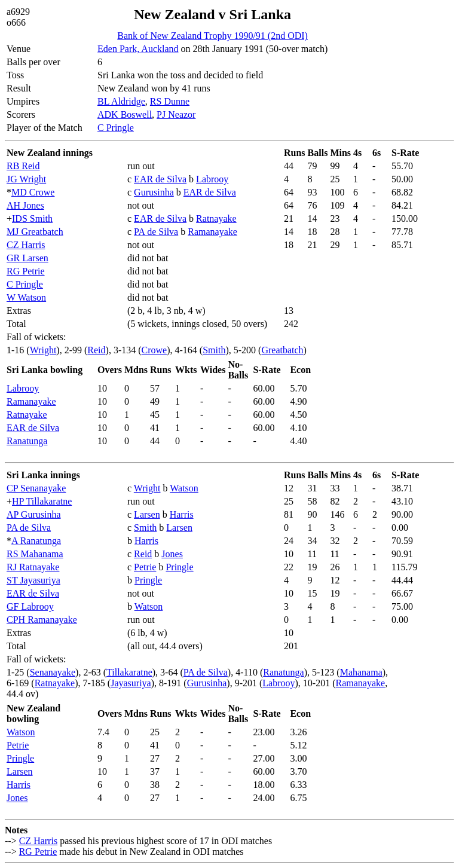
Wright (43, 350)
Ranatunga (27, 441)
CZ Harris (26, 245)
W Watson (26, 297)
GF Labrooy (30, 606)
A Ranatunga (36, 541)
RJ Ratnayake (33, 567)
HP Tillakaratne (42, 501)
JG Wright (26, 179)
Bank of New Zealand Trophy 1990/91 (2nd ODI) (212, 36)
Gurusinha (154, 192)
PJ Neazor (176, 114)
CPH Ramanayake (42, 620)
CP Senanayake (36, 488)
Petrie (145, 567)
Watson (184, 488)
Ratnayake (216, 218)
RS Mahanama (35, 554)
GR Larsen (27, 258)
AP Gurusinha (34, 514)
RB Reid (23, 166)
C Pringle (116, 128)
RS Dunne (170, 101)
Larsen (147, 514)
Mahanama (361, 672)
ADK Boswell (125, 114)
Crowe (154, 350)
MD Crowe (33, 192)
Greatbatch (282, 350)
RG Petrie (26, 271)
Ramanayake (212, 232)
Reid (96, 350)
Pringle (179, 567)
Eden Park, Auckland (138, 49)
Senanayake (53, 672)
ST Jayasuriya (33, 580)
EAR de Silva (160, 179)
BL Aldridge (121, 101)
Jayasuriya (131, 683)
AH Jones (25, 205)
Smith (214, 350)
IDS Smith (32, 218)
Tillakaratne (129, 672)
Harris (182, 514)
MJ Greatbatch (35, 232)
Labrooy (212, 179)
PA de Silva (156, 232)
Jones (172, 554)
